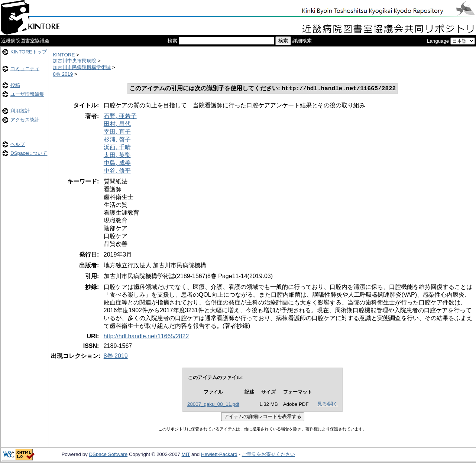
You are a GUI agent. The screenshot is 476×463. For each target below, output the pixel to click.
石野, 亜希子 (120, 117)
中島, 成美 (117, 164)
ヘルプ (18, 144)
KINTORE (64, 55)
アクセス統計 (25, 120)
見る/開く (328, 405)
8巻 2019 (63, 74)
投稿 (15, 85)
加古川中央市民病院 (75, 61)
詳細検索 (302, 41)
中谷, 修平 (117, 171)
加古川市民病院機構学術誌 (82, 67)
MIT (186, 455)
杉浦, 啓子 (117, 140)
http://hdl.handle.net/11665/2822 (146, 337)
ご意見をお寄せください (268, 455)
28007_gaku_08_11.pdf (213, 405)
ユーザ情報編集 (27, 94)
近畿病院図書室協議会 (25, 41)
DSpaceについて (29, 153)
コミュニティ (25, 69)
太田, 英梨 (117, 156)
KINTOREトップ (29, 52)
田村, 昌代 (117, 125)
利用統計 (20, 111)
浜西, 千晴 (117, 148)
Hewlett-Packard (219, 455)
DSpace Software (108, 455)
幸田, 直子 (117, 132)
